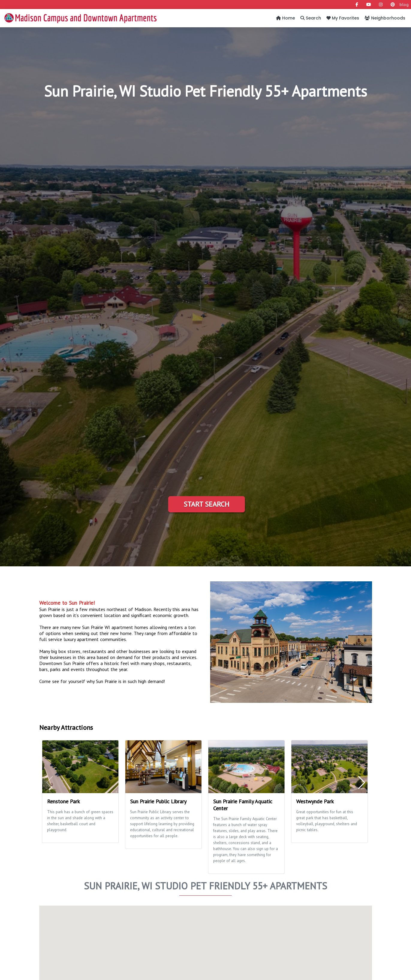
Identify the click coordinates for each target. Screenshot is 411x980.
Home (286, 18)
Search (311, 18)
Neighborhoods (385, 18)
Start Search (206, 504)
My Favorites (343, 18)
